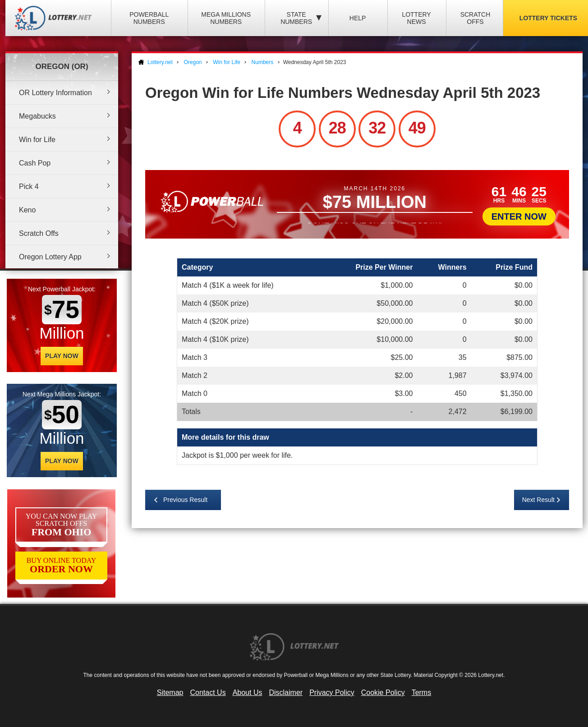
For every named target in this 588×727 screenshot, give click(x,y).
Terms (422, 692)
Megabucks (37, 116)
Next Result (538, 500)
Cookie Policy (383, 692)
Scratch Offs (475, 18)
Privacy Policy (332, 692)
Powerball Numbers (149, 18)
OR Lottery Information (55, 93)
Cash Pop (35, 163)
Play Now (62, 356)
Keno (27, 210)
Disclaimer (286, 692)
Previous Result (185, 500)
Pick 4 (29, 186)
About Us (248, 692)
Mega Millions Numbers (226, 18)
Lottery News (416, 18)
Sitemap (170, 692)
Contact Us (208, 692)
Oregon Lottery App (50, 257)
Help (358, 18)
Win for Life (37, 140)
